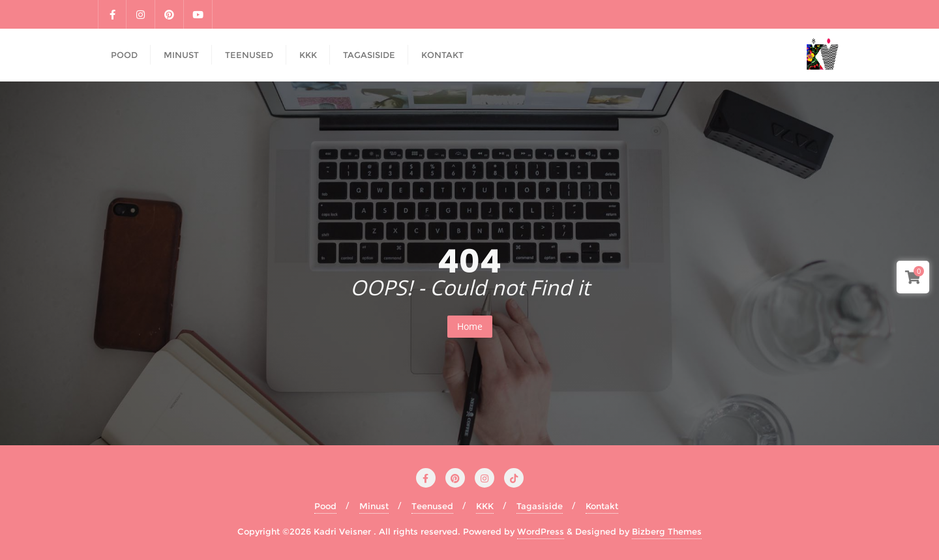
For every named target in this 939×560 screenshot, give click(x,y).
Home (470, 326)
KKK (485, 506)
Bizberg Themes (667, 531)
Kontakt (602, 506)
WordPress (541, 531)
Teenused (432, 506)
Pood (325, 506)
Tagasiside (540, 506)
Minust (374, 506)
